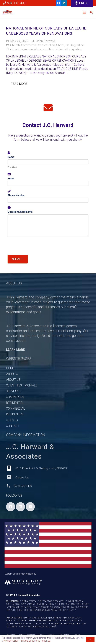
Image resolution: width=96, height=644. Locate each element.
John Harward (46, 41)
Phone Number (16, 195)
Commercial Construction (38, 45)
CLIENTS (12, 420)
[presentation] (31, 246)
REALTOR (81, 624)
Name (11, 157)
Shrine (60, 45)
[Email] (30, 507)
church (15, 49)
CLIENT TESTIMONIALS (22, 385)
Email (11, 179)
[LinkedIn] (64, 3)
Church (15, 45)
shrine (59, 49)
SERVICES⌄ (14, 391)
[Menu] (84, 12)
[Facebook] (59, 3)
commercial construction (37, 49)
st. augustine (73, 49)
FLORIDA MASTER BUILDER (36, 618)
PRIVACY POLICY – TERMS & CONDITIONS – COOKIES (27, 641)
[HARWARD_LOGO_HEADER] (8, 12)
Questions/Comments (20, 212)
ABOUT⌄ (12, 374)
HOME (10, 368)
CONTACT (13, 426)
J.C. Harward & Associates (27, 595)
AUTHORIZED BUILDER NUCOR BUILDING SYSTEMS (45, 621)
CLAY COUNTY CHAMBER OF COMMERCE (55, 624)
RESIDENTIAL (15, 403)
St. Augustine (75, 45)
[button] (91, 12)
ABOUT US (13, 380)
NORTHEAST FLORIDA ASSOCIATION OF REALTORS (31, 627)
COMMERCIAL (15, 397)
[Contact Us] (11, 477)
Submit (18, 259)
